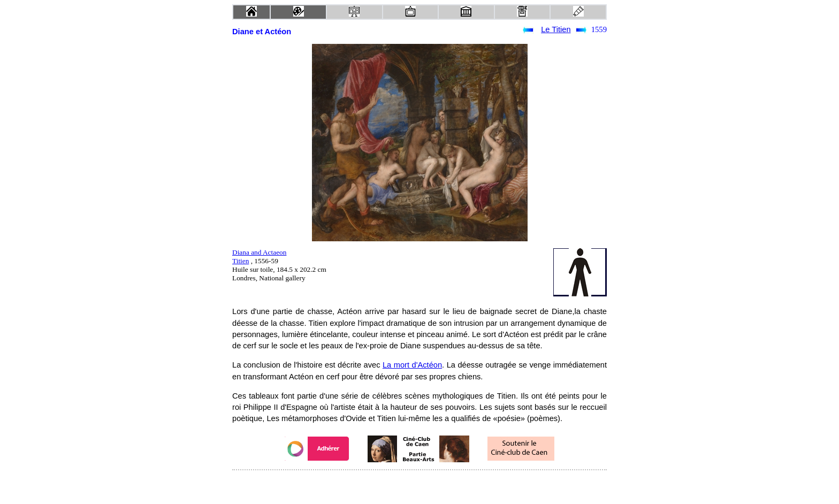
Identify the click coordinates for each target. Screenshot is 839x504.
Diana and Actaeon (259, 252)
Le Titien (556, 29)
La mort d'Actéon (412, 365)
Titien (241, 261)
